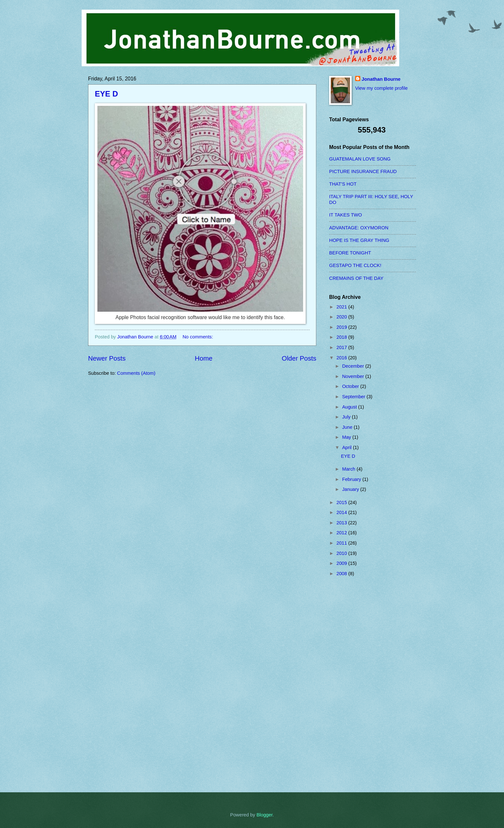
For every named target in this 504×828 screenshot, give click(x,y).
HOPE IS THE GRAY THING (359, 240)
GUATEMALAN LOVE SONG (360, 159)
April (347, 447)
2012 (342, 533)
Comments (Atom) (136, 373)
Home (204, 358)
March (349, 469)
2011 (342, 543)
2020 (342, 317)
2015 (342, 502)
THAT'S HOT (343, 184)
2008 (342, 574)
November (354, 376)
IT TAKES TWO (346, 215)
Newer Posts (107, 358)
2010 (342, 553)
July (347, 417)
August (350, 407)
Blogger (265, 815)
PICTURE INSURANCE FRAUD (363, 171)
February (352, 479)
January (351, 489)
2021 (342, 307)
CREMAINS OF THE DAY (356, 278)
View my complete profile (381, 88)
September (354, 397)
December (354, 366)
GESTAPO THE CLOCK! (355, 265)
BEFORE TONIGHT (350, 253)
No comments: (198, 337)
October (351, 386)
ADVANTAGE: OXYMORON (359, 228)
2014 (342, 512)
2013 (342, 523)
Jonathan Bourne (381, 79)
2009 (342, 563)
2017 (342, 347)
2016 (342, 358)
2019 (342, 327)
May (347, 437)
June (348, 427)
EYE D (106, 94)
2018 (342, 337)
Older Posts (299, 358)
